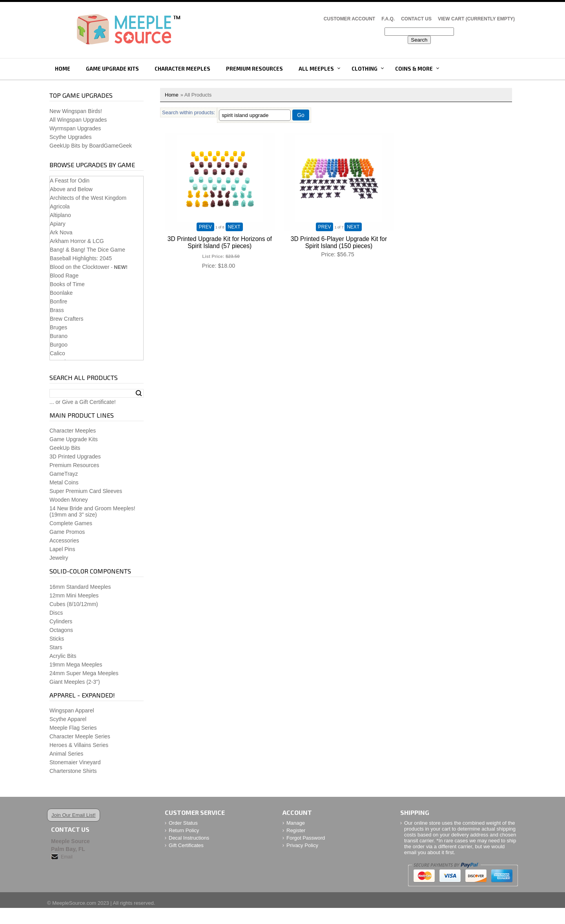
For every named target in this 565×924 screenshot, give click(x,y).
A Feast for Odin (70, 181)
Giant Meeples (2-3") (75, 682)
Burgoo (59, 345)
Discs (56, 613)
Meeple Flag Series (73, 728)
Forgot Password (306, 838)
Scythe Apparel (68, 719)
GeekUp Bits (65, 448)
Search (139, 393)
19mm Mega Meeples (76, 665)
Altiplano (60, 215)
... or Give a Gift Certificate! (83, 402)
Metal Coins (64, 482)
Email (67, 857)
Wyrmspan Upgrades (75, 128)
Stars (56, 647)
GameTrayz (64, 474)
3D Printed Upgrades (75, 457)
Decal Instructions (189, 838)
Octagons (61, 630)
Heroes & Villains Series (79, 745)
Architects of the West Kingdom (88, 198)
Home (63, 69)
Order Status (183, 823)
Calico (57, 353)
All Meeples (316, 69)
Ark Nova (61, 232)
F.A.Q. (388, 19)
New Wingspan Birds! (76, 111)
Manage (296, 823)
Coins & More (414, 69)
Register (296, 830)
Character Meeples (182, 69)
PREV (205, 227)
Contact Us (416, 19)
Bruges (58, 327)
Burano (59, 336)
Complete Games (71, 523)
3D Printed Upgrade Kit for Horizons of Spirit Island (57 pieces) (220, 242)
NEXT (234, 227)
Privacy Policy (302, 845)
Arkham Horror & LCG (77, 241)
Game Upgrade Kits (112, 69)
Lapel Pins (62, 549)
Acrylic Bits (63, 656)
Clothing (365, 69)
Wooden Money (69, 500)
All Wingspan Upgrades (78, 120)
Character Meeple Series (80, 736)
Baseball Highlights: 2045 (81, 258)
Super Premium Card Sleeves (86, 491)
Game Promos (67, 532)
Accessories (64, 541)
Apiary (58, 224)
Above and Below (71, 189)
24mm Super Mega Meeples (84, 673)
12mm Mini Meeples (74, 595)
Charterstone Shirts (73, 771)
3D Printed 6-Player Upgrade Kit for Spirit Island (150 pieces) (339, 242)
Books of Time (67, 284)
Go (301, 115)
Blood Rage (64, 276)
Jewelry (59, 558)
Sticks (57, 639)
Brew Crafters (67, 319)
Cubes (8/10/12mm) (74, 604)
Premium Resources (254, 69)
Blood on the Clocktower (80, 267)
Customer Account (349, 19)
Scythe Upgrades (70, 137)
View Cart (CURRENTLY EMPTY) (476, 19)
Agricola (60, 206)
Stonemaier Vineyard (75, 762)
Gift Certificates (186, 845)
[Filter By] (255, 115)
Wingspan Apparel (72, 710)
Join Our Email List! (74, 815)
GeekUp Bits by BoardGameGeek (91, 146)
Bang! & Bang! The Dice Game (87, 250)
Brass (57, 310)
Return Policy (184, 830)
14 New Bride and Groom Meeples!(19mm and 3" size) (92, 511)
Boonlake (61, 293)
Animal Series (66, 754)
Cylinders (61, 621)
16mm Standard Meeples (80, 587)
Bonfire (58, 301)
